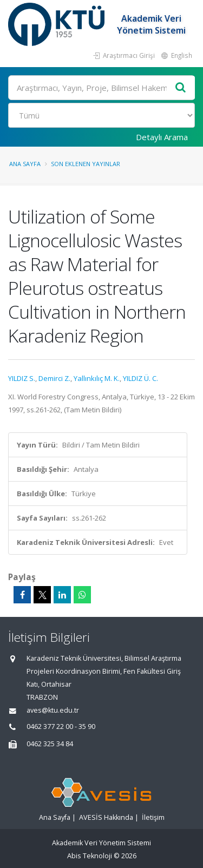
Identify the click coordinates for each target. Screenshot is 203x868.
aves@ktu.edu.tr (53, 710)
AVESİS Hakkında (106, 817)
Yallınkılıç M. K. (97, 378)
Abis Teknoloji (90, 856)
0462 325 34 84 (50, 744)
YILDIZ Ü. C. (140, 378)
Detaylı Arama (162, 137)
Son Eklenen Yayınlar (86, 164)
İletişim (153, 817)
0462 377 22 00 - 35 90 (61, 726)
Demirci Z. (54, 378)
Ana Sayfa (25, 164)
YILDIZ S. (22, 378)
